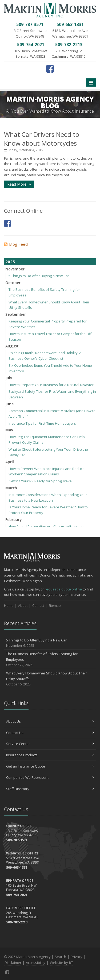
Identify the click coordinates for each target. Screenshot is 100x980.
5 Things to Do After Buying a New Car (39, 276)
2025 (10, 262)
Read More (19, 184)
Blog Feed (16, 244)
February (14, 520)
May (9, 430)
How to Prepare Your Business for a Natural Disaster (51, 385)
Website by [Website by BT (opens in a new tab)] (61, 963)
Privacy (77, 957)
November (15, 269)
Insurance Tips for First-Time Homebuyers (42, 423)
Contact (38, 606)
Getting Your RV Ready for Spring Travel (41, 481)
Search (60, 957)
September (16, 314)
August (12, 346)
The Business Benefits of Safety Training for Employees (50, 659)
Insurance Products (50, 755)
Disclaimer (13, 963)
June (9, 404)
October (13, 283)
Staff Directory (50, 789)
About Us (50, 721)
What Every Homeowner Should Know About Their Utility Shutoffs (50, 679)
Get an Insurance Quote (50, 766)
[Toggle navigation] (91, 83)
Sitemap (55, 606)
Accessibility (36, 963)
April (10, 462)
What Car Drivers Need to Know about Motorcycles (42, 139)
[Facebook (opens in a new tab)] (50, 69)
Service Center (50, 744)
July (9, 378)
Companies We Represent (50, 777)
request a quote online (63, 589)
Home (9, 606)
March (11, 488)
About (23, 606)
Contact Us (50, 733)
